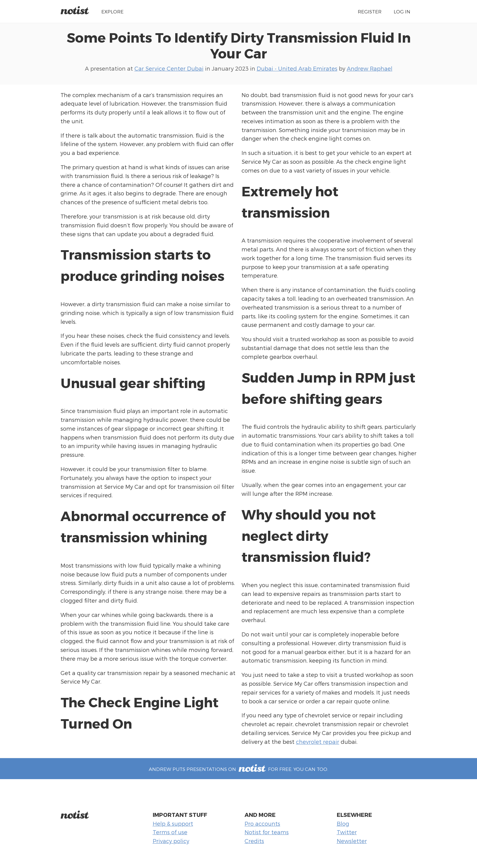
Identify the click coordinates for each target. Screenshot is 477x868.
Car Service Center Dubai (169, 68)
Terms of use (170, 832)
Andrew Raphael (370, 68)
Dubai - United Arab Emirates (297, 68)
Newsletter (352, 841)
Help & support (173, 823)
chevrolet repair (318, 742)
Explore (112, 11)
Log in (402, 11)
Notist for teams (267, 832)
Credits (254, 841)
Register (370, 11)
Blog (343, 823)
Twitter (347, 832)
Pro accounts (262, 823)
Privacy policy (171, 841)
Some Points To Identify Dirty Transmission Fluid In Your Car (239, 45)
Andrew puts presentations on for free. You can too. (238, 769)
